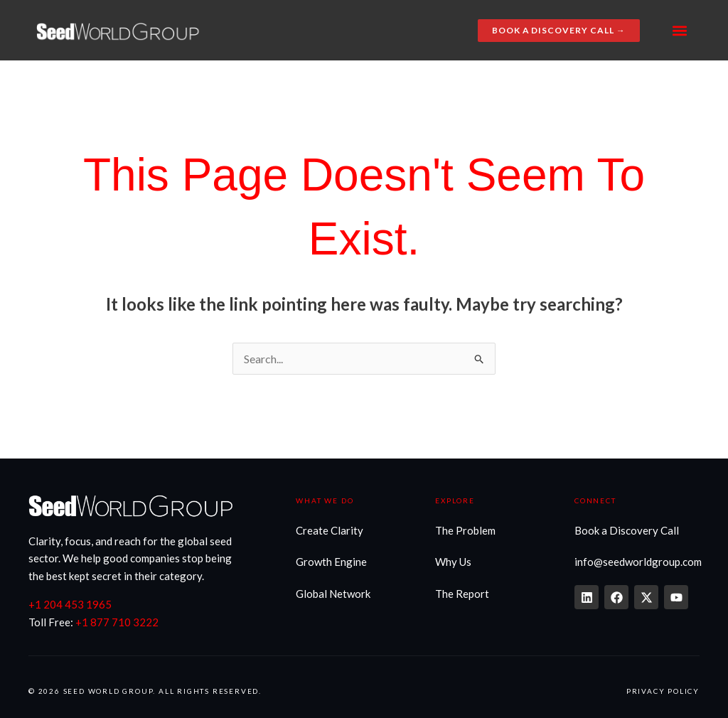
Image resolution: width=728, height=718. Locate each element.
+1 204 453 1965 (70, 604)
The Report (462, 594)
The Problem (465, 530)
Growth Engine (331, 562)
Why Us (453, 562)
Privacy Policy (663, 691)
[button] (680, 30)
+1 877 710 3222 (117, 622)
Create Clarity (330, 530)
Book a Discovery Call (627, 530)
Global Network (333, 594)
